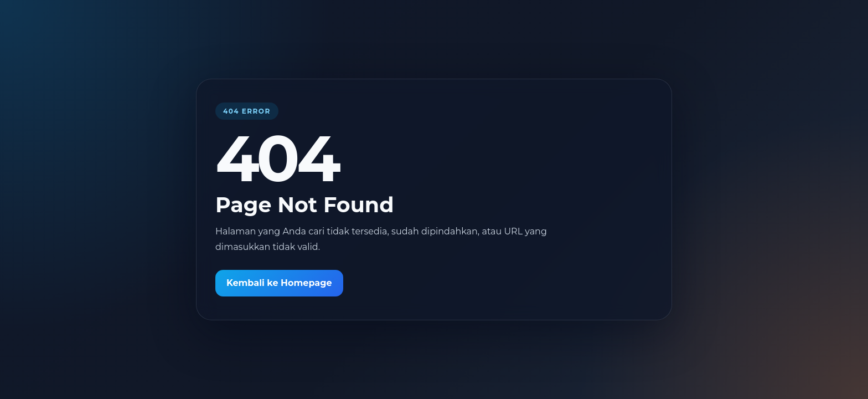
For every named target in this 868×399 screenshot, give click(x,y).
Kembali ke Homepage (279, 283)
